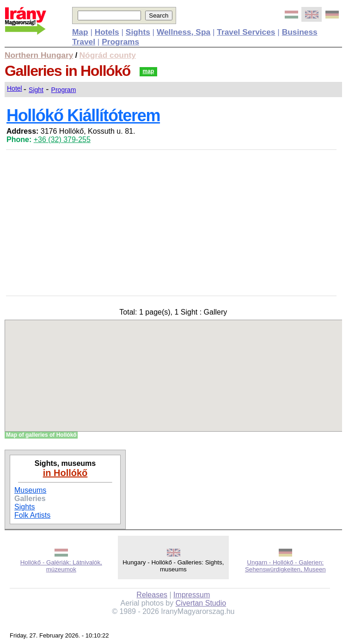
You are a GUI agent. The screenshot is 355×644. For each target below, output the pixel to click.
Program (64, 90)
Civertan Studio (201, 603)
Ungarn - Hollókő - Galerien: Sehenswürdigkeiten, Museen (285, 566)
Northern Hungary (39, 55)
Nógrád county (108, 55)
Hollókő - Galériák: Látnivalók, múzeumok (61, 566)
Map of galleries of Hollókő (41, 435)
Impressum (192, 595)
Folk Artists (32, 515)
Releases (152, 595)
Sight (36, 90)
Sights (24, 507)
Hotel (15, 88)
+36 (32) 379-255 (62, 139)
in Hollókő (65, 473)
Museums (30, 490)
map (149, 71)
